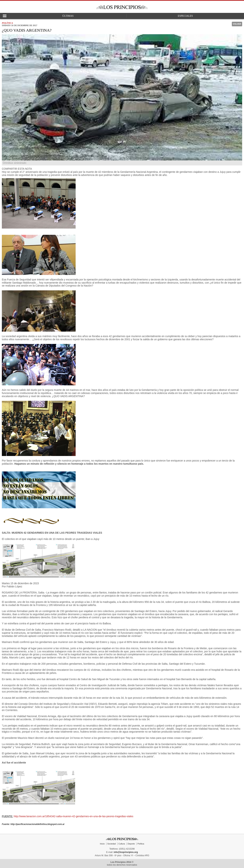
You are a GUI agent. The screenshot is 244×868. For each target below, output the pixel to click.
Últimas (68, 16)
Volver (237, 24)
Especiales (185, 16)
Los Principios (122, 7)
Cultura (122, 844)
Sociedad (112, 844)
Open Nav (5, 16)
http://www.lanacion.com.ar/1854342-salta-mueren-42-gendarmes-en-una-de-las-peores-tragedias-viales (74, 816)
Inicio (102, 844)
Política (141, 844)
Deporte (131, 844)
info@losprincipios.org (126, 852)
